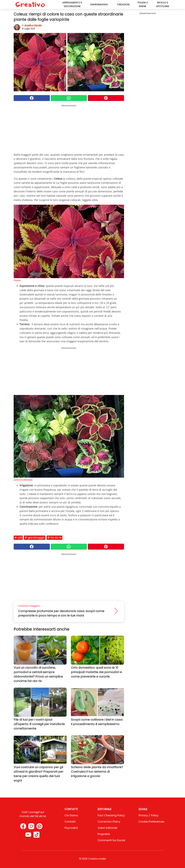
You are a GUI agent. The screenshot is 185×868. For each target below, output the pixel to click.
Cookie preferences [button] (151, 822)
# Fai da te (54, 538)
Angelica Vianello (33, 25)
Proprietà (104, 834)
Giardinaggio (99, 5)
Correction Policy (109, 822)
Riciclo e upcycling (163, 4)
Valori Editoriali (107, 828)
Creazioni (123, 5)
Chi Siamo (71, 815)
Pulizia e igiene (143, 4)
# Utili (18, 538)
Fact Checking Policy (111, 815)
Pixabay (17, 280)
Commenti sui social (111, 840)
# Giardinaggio (35, 538)
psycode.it (71, 828)
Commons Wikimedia (23, 480)
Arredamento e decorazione (72, 4)
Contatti (70, 822)
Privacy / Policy (149, 815)
